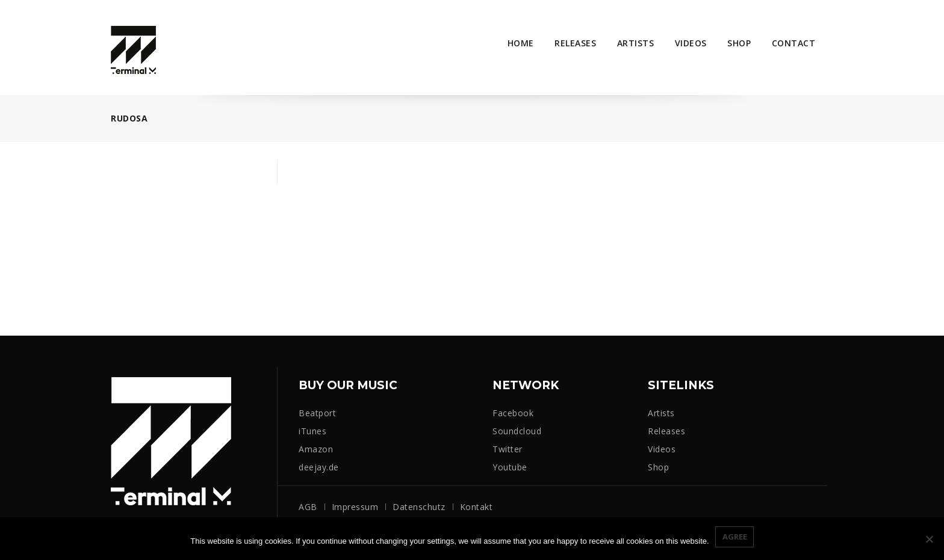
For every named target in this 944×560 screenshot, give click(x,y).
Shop (739, 43)
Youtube (510, 467)
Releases (575, 43)
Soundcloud (517, 431)
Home (521, 43)
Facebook (513, 413)
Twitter (508, 449)
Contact (794, 43)
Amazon (316, 449)
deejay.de (319, 467)
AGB (308, 507)
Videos (691, 43)
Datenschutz (419, 507)
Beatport (317, 413)
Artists (636, 43)
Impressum (355, 507)
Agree (735, 537)
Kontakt (477, 507)
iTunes (312, 431)
